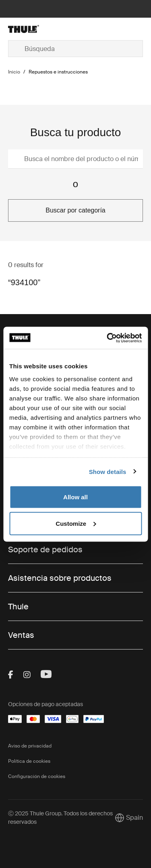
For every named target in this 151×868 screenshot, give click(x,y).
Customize (76, 523)
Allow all (75, 497)
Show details (108, 471)
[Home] (30, 29)
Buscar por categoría (75, 210)
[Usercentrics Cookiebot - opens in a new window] (108, 338)
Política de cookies (29, 761)
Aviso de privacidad (30, 746)
